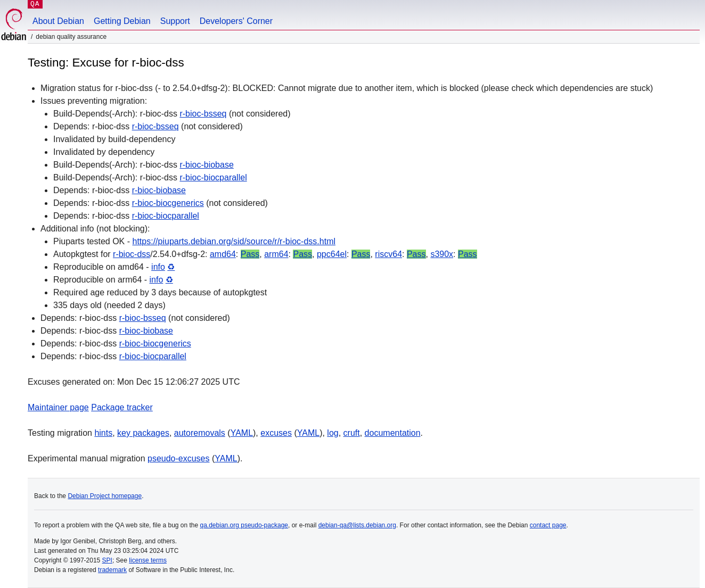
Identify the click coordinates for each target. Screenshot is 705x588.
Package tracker (122, 407)
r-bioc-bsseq (203, 114)
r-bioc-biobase (206, 165)
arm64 (276, 254)
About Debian (58, 21)
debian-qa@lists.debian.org (357, 525)
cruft (352, 433)
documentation (393, 433)
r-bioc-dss (132, 254)
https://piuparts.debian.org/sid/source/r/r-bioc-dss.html (234, 241)
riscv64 (388, 254)
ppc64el (332, 254)
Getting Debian (122, 21)
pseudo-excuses (179, 458)
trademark (112, 570)
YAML (242, 433)
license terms (148, 560)
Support (175, 21)
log (333, 433)
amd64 (223, 254)
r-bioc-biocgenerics (168, 203)
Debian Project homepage (105, 496)
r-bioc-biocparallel (213, 177)
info (158, 267)
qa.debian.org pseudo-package (244, 525)
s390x (442, 254)
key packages (143, 433)
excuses (276, 433)
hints (103, 433)
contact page (548, 525)
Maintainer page (58, 407)
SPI (107, 560)
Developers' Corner (236, 21)
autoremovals (200, 433)
